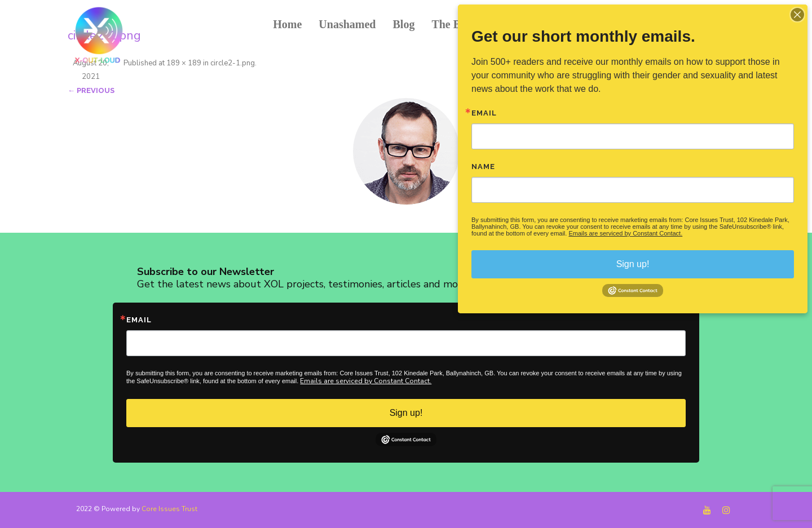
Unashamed (347, 24)
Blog (403, 24)
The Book (455, 24)
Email (139, 320)
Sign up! (406, 413)
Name (483, 167)
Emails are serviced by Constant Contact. (366, 381)
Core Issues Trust (169, 509)
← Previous (91, 90)
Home (287, 24)
